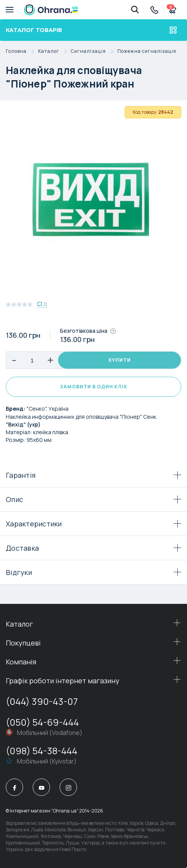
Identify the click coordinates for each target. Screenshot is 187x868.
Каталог (54, 51)
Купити (120, 360)
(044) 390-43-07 (42, 701)
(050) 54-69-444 (42, 722)
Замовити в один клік (94, 387)
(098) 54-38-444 (42, 751)
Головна (22, 51)
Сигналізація (94, 51)
